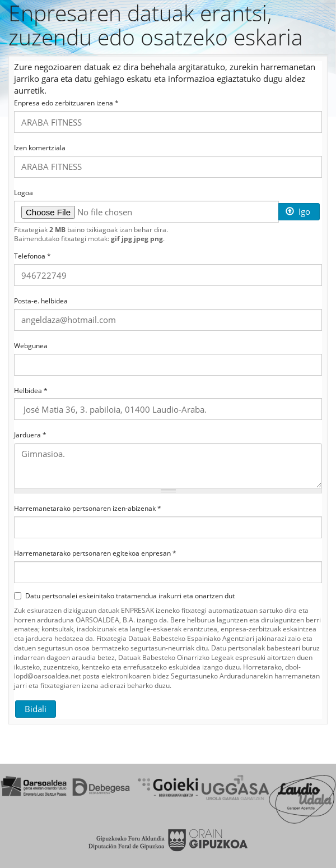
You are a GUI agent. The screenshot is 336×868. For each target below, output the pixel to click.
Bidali (36, 709)
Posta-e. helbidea (41, 301)
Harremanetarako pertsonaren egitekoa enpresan (95, 553)
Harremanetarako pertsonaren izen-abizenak (88, 509)
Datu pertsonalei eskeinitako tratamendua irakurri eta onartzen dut (124, 596)
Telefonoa (32, 256)
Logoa (24, 193)
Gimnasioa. (168, 466)
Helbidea (31, 391)
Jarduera (30, 435)
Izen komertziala (40, 148)
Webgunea (31, 346)
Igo (298, 211)
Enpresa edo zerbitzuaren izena (66, 103)
